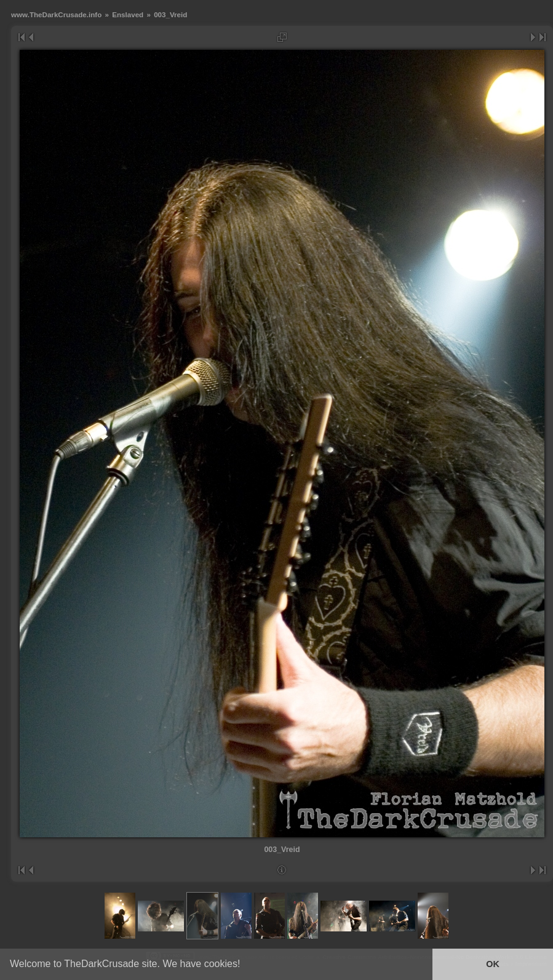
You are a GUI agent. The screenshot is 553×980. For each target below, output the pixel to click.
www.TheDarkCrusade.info (56, 14)
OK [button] (493, 964)
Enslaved (128, 14)
